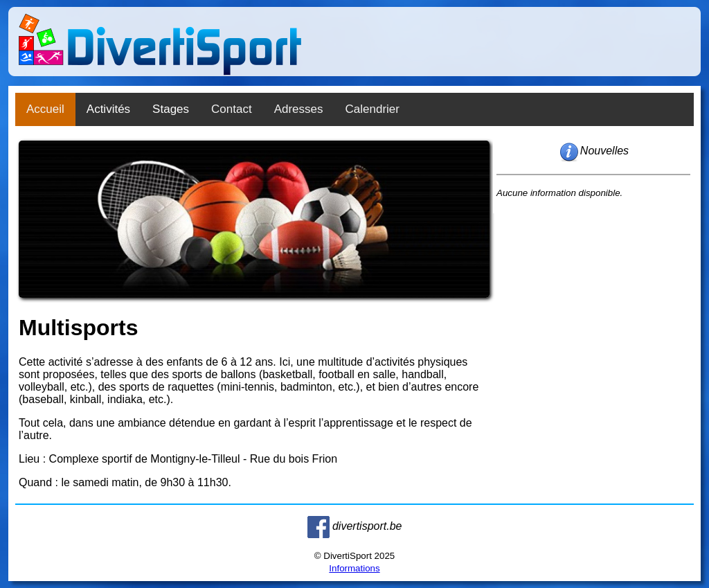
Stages (171, 109)
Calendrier (373, 109)
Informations (354, 568)
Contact (232, 109)
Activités (108, 109)
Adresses (299, 109)
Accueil (45, 109)
